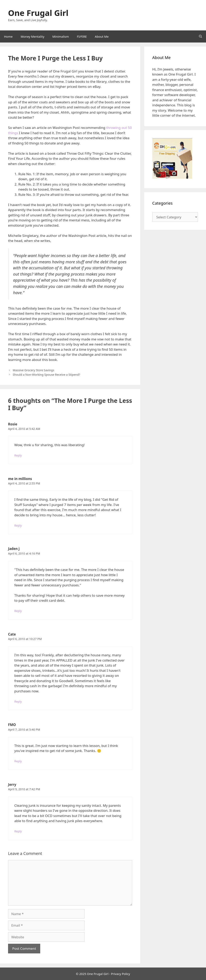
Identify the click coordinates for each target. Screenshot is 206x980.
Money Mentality (33, 36)
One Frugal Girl (38, 13)
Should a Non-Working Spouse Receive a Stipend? (46, 375)
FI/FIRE (82, 36)
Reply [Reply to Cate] (18, 702)
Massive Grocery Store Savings (33, 370)
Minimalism (61, 36)
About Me (102, 36)
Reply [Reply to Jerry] (18, 831)
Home (8, 36)
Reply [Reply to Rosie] (18, 455)
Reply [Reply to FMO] (18, 761)
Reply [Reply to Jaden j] (18, 611)
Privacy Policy (121, 974)
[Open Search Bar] (200, 36)
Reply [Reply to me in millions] (18, 525)
